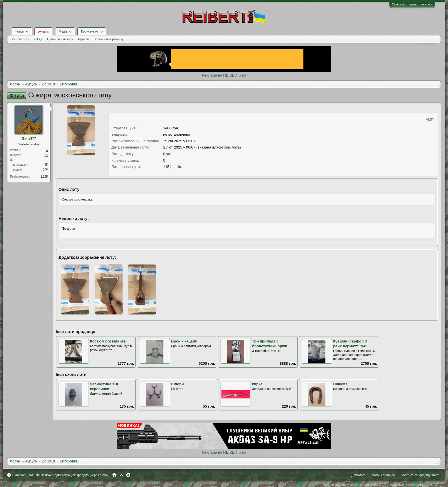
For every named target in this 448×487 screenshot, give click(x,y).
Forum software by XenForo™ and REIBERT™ (380, 485)
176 (45, 170)
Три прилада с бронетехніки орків (270, 344)
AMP (430, 120)
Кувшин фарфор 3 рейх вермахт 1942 (350, 344)
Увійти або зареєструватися (412, 4)
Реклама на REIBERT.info (224, 75)
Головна (114, 475)
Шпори (178, 384)
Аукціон (43, 32)
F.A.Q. (38, 39)
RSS (128, 475)
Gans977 (29, 139)
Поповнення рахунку (108, 39)
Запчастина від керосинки (104, 386)
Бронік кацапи (184, 341)
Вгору (121, 475)
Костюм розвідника (108, 341)
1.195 (44, 177)
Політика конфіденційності (420, 475)
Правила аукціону (60, 39)
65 (46, 165)
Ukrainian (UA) (23, 475)
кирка (257, 384)
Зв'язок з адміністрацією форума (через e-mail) (75, 475)
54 (46, 155)
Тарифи (83, 39)
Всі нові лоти (20, 39)
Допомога (358, 475)
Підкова (340, 384)
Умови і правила (383, 475)
